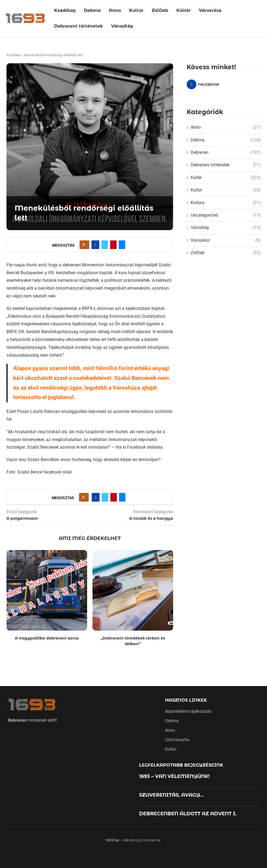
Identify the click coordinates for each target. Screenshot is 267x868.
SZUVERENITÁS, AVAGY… (171, 795)
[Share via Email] (122, 245)
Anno (115, 10)
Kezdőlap (65, 10)
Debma (92, 10)
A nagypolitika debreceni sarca (47, 638)
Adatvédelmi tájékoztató (188, 711)
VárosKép (122, 26)
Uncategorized (226, 215)
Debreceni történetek (79, 26)
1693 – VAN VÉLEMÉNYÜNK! (174, 776)
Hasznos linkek (186, 700)
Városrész (210, 10)
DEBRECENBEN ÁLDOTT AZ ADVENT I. (188, 814)
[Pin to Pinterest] (113, 245)
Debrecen (226, 153)
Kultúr (136, 10)
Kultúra (226, 203)
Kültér (184, 10)
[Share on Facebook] (95, 245)
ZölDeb (160, 10)
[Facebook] (205, 84)
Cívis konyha (177, 740)
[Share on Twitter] (105, 245)
